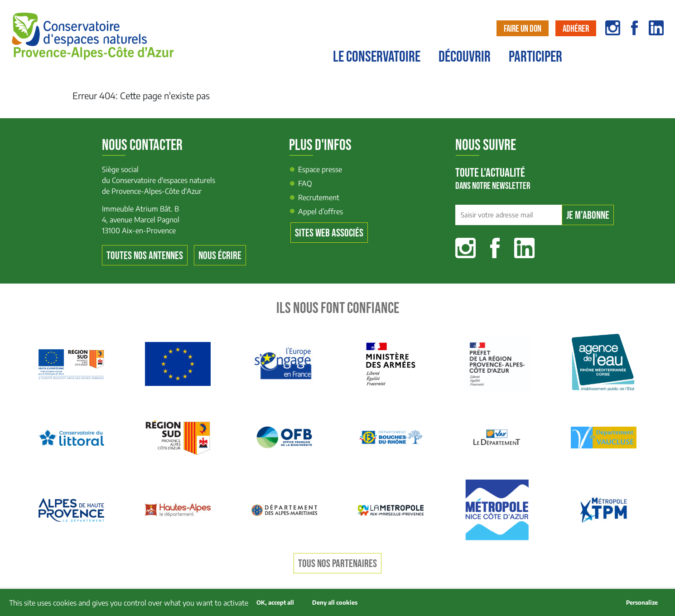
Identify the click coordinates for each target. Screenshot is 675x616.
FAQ (305, 183)
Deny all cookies (335, 602)
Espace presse (320, 169)
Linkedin (524, 248)
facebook (634, 28)
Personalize (642, 602)
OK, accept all (275, 602)
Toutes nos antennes (145, 256)
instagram (613, 28)
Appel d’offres (321, 212)
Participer (535, 57)
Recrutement (319, 197)
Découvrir (465, 57)
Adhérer (576, 29)
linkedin (656, 28)
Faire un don (523, 29)
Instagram (465, 248)
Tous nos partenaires (337, 564)
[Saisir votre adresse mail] (509, 215)
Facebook (495, 248)
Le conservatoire (377, 57)
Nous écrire (220, 256)
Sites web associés (329, 233)
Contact (651, 62)
